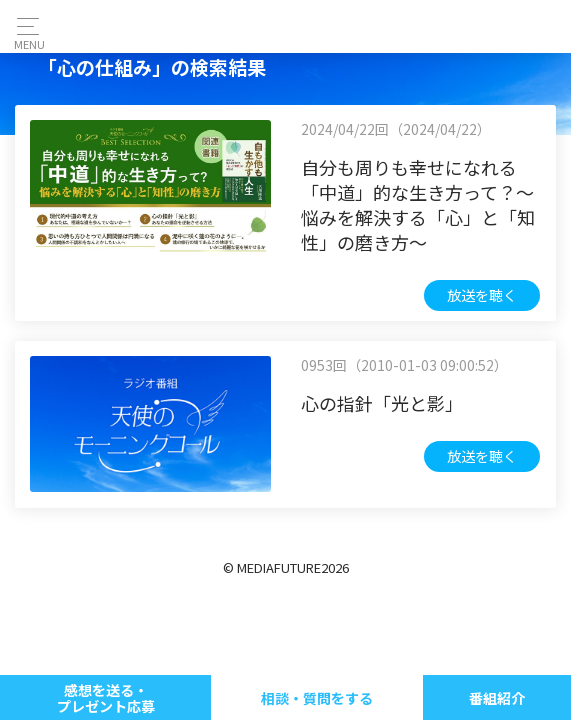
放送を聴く (482, 295)
